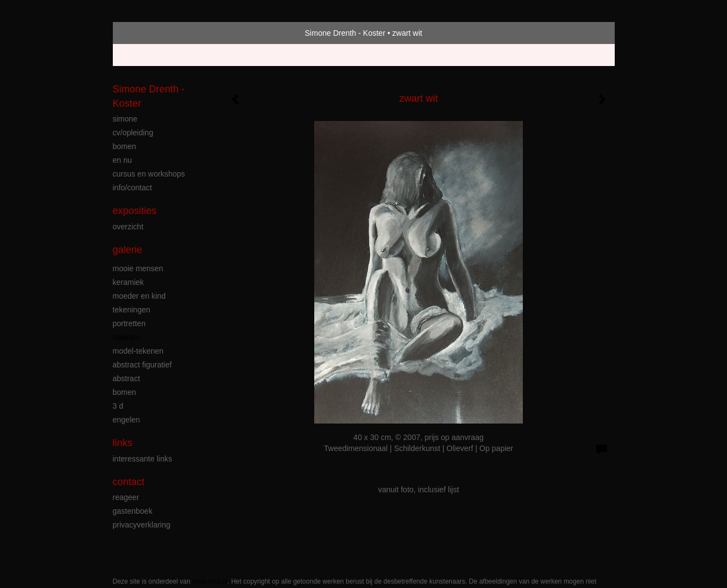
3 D (118, 406)
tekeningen (132, 310)
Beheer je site (136, 55)
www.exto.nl (210, 581)
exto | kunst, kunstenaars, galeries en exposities (144, 33)
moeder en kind (140, 296)
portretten (129, 323)
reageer (126, 497)
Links (123, 443)
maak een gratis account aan (220, 55)
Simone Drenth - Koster (345, 33)
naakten (127, 337)
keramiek (129, 282)
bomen (125, 146)
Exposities (135, 211)
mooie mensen (138, 268)
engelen (127, 420)
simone (125, 119)
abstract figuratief (142, 365)
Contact (129, 482)
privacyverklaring (142, 525)
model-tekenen (138, 351)
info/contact (133, 188)
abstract (127, 378)
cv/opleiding (133, 133)
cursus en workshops (149, 174)
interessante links (143, 459)
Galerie (128, 250)
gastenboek (133, 511)
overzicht (128, 227)
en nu (122, 160)
